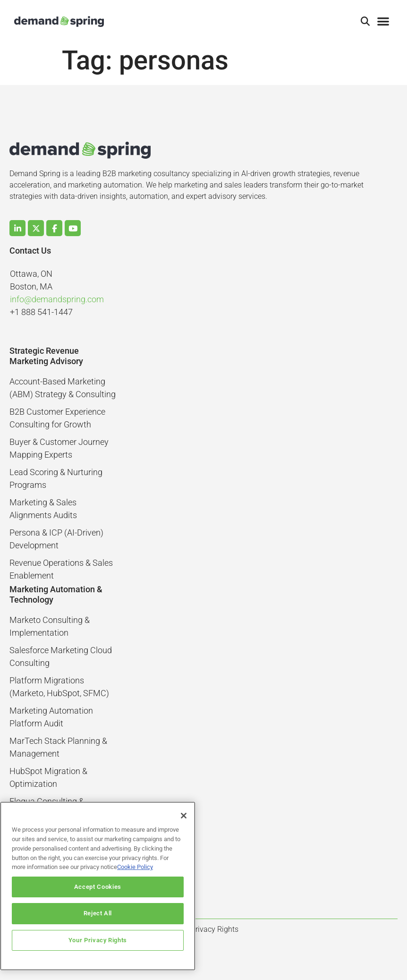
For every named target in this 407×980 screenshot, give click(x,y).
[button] (365, 22)
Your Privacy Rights (98, 940)
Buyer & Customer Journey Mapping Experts (59, 448)
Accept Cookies (98, 887)
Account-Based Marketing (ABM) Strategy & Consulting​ (63, 388)
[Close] (184, 816)
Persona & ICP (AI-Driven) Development (56, 539)
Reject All (98, 913)
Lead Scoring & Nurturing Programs (56, 478)
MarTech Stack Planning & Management (58, 747)
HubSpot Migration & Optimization (48, 777)
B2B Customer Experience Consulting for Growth (57, 418)
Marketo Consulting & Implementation (50, 626)
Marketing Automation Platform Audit (51, 717)
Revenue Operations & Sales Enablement (61, 569)
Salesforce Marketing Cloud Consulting (61, 656)
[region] (98, 886)
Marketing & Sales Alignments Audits (43, 509)
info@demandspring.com (57, 299)
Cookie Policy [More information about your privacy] (135, 867)
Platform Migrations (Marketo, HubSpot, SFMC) (59, 687)
